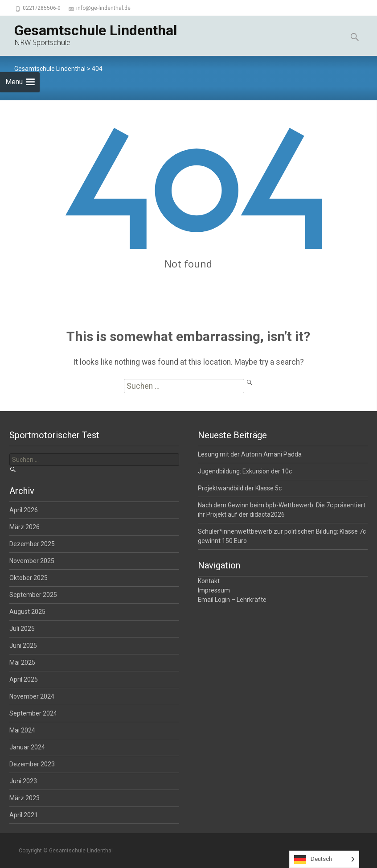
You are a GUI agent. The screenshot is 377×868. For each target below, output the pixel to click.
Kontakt (209, 581)
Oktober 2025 (29, 578)
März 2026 (25, 527)
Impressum (214, 590)
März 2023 (25, 798)
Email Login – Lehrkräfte (232, 600)
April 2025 (24, 679)
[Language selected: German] (324, 859)
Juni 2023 (23, 781)
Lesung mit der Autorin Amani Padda (250, 454)
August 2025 (27, 612)
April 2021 (24, 815)
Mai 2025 (22, 662)
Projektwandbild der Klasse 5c (240, 488)
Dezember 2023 (32, 764)
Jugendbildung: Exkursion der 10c (245, 471)
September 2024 (33, 713)
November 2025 (32, 561)
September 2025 (33, 595)
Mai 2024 (22, 730)
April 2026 (24, 510)
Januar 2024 (27, 747)
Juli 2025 (22, 629)
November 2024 (32, 696)
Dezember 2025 (32, 544)
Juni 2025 (23, 646)
